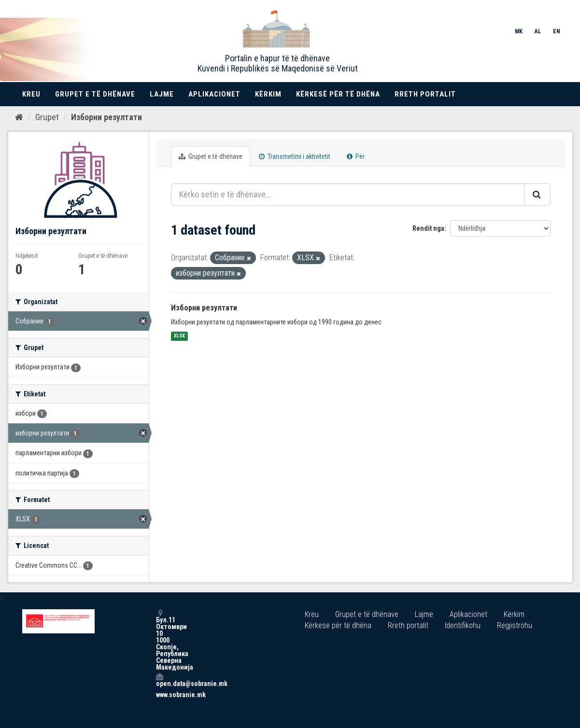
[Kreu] (19, 117)
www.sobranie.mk (159, 695)
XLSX (179, 336)
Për (356, 156)
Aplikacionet (214, 94)
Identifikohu (463, 625)
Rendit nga (428, 228)
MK (519, 31)
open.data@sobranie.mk (159, 680)
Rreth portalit (425, 94)
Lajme (162, 94)
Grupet (47, 117)
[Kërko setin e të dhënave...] (348, 195)
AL (538, 31)
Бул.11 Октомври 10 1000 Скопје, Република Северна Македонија (159, 640)
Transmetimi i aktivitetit (295, 156)
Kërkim (268, 94)
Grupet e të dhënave (95, 94)
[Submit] (538, 195)
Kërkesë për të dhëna (338, 94)
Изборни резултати (106, 117)
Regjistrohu (515, 625)
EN (557, 31)
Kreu (31, 94)
